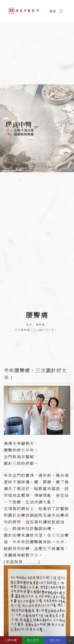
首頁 (29, 299)
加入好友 (33, 640)
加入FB (55, 640)
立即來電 (11, 640)
